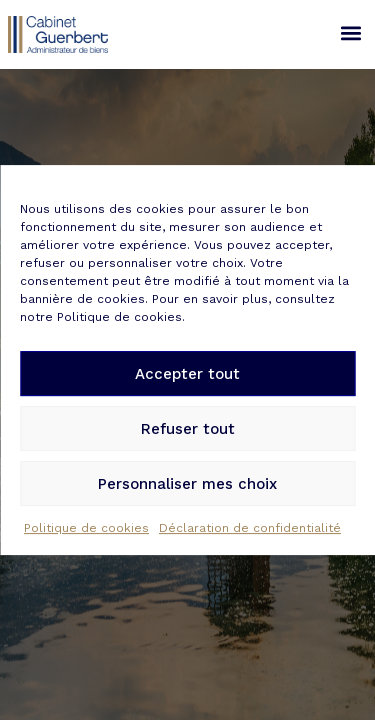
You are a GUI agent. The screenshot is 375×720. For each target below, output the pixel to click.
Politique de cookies (86, 529)
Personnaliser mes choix (187, 485)
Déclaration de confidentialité (250, 529)
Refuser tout (188, 430)
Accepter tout (187, 375)
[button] (350, 32)
